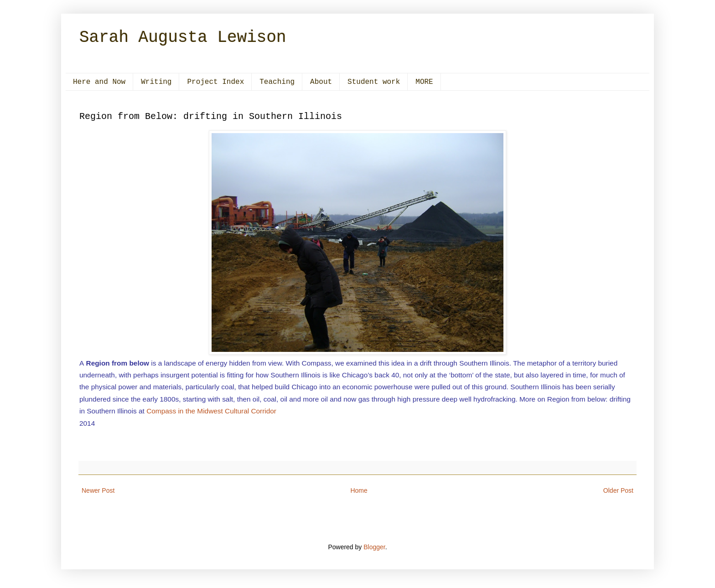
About (321, 82)
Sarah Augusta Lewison (183, 38)
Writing (156, 82)
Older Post (618, 490)
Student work (374, 82)
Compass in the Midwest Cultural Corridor (211, 411)
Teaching (277, 82)
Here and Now (99, 82)
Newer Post (98, 490)
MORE (424, 82)
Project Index (215, 82)
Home (359, 490)
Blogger (374, 547)
